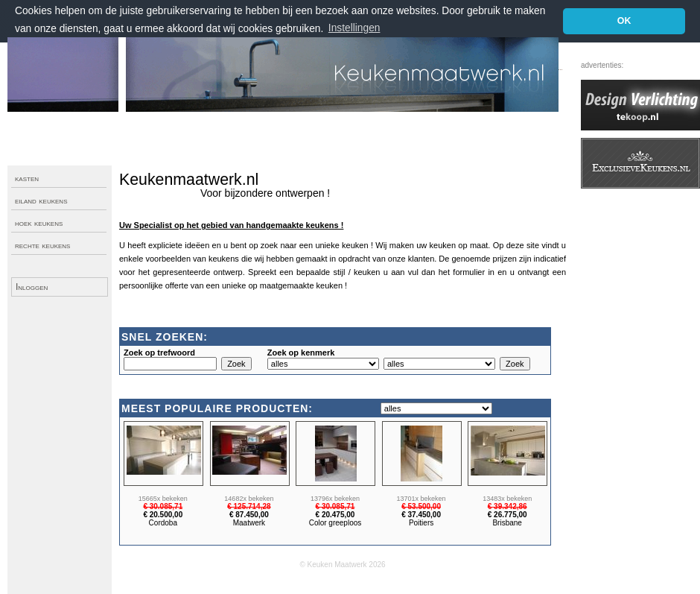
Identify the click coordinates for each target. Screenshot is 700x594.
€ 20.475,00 (335, 515)
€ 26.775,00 (507, 515)
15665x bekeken (163, 499)
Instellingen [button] (354, 28)
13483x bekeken (507, 499)
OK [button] (624, 21)
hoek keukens (39, 223)
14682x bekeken (249, 499)
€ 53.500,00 (421, 506)
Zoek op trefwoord (159, 353)
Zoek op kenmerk (301, 353)
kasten (27, 178)
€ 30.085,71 (163, 506)
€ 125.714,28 (249, 506)
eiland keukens (41, 200)
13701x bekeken (421, 499)
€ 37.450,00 (421, 515)
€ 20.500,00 (163, 515)
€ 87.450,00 (249, 515)
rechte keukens (42, 245)
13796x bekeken (335, 499)
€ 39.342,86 (507, 506)
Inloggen (32, 287)
